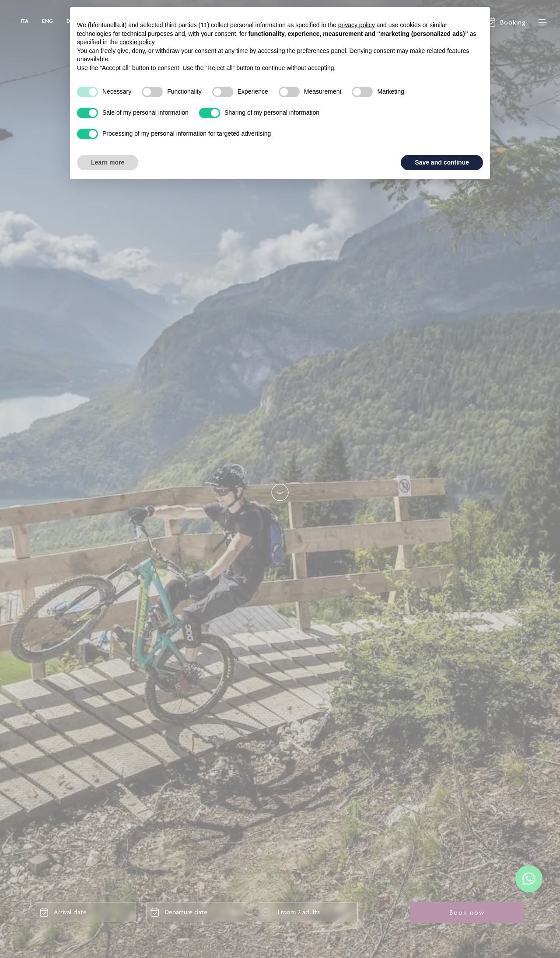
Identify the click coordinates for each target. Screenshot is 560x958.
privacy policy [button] (357, 25)
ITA (25, 21)
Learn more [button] (108, 162)
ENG (48, 21)
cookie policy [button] (137, 42)
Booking (513, 22)
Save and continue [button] (442, 162)
